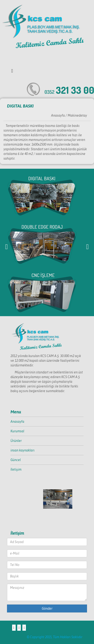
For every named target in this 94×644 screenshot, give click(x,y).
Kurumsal (17, 431)
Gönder (47, 608)
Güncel (16, 460)
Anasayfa (17, 422)
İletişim (16, 469)
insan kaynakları (23, 450)
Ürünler (16, 441)
